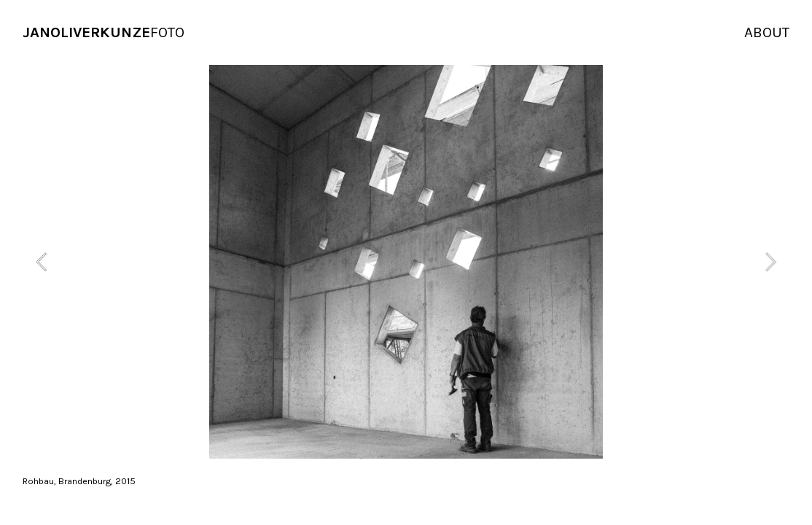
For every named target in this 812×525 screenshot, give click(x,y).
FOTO (104, 32)
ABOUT (767, 32)
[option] (406, 262)
